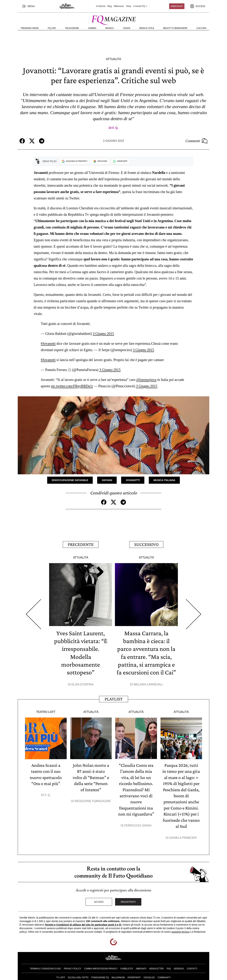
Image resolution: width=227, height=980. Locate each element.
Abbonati (177, 6)
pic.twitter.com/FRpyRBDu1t (72, 386)
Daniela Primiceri (183, 836)
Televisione (72, 28)
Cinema (92, 28)
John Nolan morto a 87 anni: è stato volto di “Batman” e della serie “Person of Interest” (91, 777)
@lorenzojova (146, 380)
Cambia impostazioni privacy (101, 967)
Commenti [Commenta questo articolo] (196, 141)
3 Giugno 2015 (103, 334)
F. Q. (115, 128)
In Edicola (101, 6)
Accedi (99, 900)
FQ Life (52, 28)
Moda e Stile (147, 28)
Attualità (113, 59)
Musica (110, 28)
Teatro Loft (46, 711)
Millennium (119, 6)
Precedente (81, 544)
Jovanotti (133, 480)
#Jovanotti (48, 344)
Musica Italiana (164, 480)
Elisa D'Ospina (82, 684)
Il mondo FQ (140, 6)
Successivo (146, 544)
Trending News (30, 28)
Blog (110, 6)
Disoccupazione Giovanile (70, 480)
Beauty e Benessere (175, 28)
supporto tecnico (180, 930)
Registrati (128, 900)
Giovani (107, 480)
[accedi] (198, 6)
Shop (129, 6)
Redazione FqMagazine (93, 800)
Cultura (201, 28)
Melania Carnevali (148, 684)
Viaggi (127, 28)
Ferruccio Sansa (138, 824)
